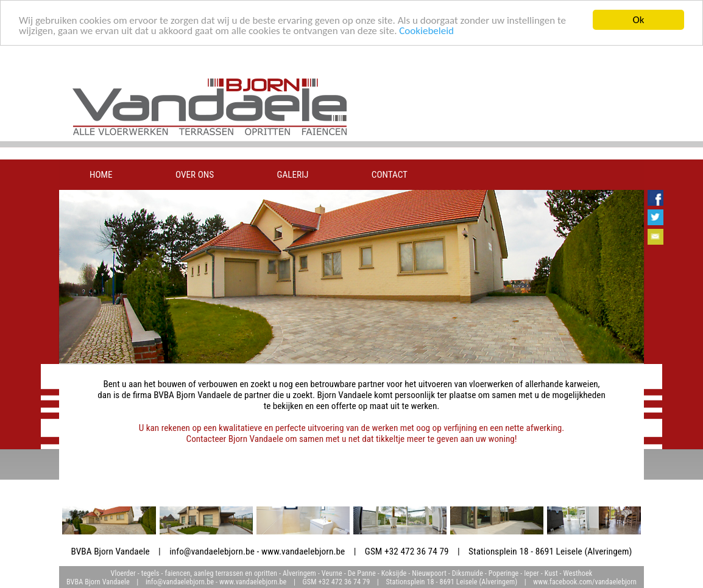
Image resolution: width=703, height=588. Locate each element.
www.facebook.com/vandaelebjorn (585, 582)
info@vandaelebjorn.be (212, 551)
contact (390, 175)
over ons (195, 175)
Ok (639, 20)
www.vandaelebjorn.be (303, 551)
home (101, 175)
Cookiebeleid (426, 31)
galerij (293, 175)
